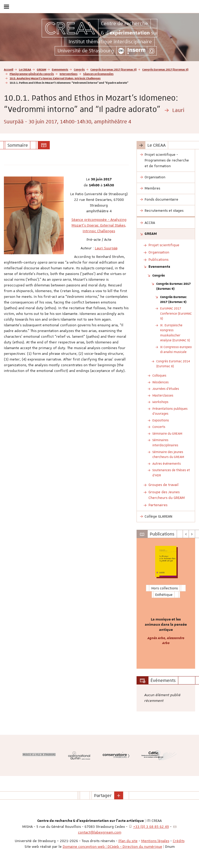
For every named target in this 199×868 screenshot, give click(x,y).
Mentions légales (155, 841)
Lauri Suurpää (106, 248)
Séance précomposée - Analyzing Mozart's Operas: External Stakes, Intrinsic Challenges (99, 225)
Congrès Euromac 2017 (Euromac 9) (113, 69)
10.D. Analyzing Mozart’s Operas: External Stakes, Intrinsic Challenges (55, 78)
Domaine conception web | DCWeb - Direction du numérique (112, 846)
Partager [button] (103, 795)
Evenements (60, 69)
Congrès (79, 69)
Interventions (69, 74)
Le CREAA (25, 69)
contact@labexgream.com (100, 832)
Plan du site (128, 841)
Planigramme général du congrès (32, 74)
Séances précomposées (98, 74)
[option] (166, 603)
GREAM (41, 69)
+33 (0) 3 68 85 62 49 (151, 827)
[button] (119, 795)
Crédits (179, 841)
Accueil (9, 69)
